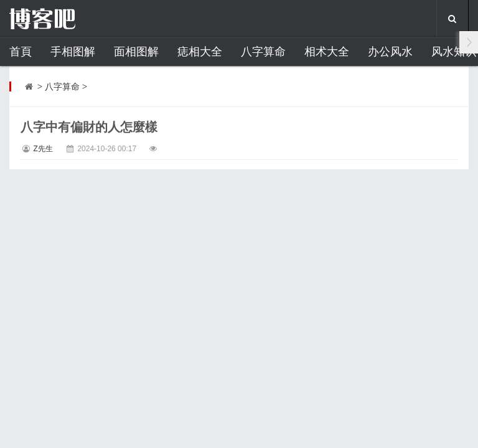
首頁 (21, 52)
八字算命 (263, 52)
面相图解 (136, 52)
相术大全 (327, 52)
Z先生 (43, 149)
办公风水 (390, 52)
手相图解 (73, 52)
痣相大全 (200, 52)
